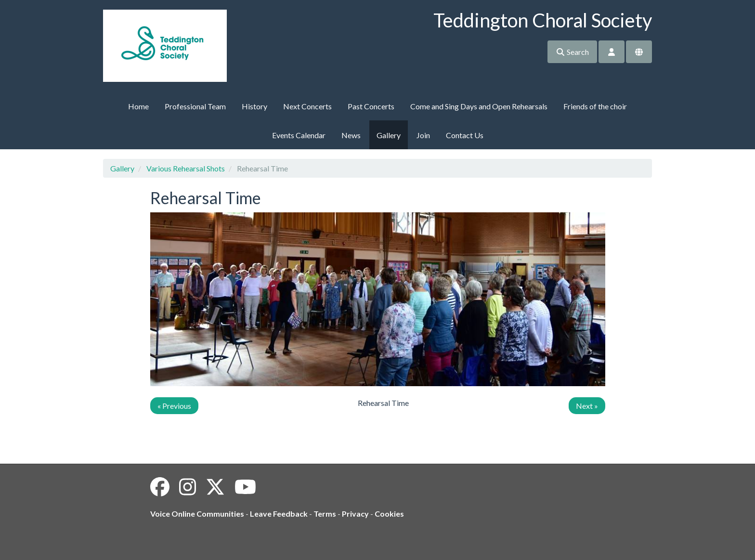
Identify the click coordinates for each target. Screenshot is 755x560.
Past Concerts (371, 106)
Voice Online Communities (197, 514)
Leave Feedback (279, 514)
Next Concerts (307, 106)
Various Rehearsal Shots (186, 168)
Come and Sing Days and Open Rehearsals (479, 106)
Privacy (355, 514)
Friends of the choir (595, 106)
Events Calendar (299, 135)
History (254, 106)
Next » (587, 406)
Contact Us (465, 135)
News (351, 135)
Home (138, 106)
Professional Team (195, 106)
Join (423, 135)
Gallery (389, 135)
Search (572, 52)
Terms (325, 514)
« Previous (174, 406)
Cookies (389, 514)
